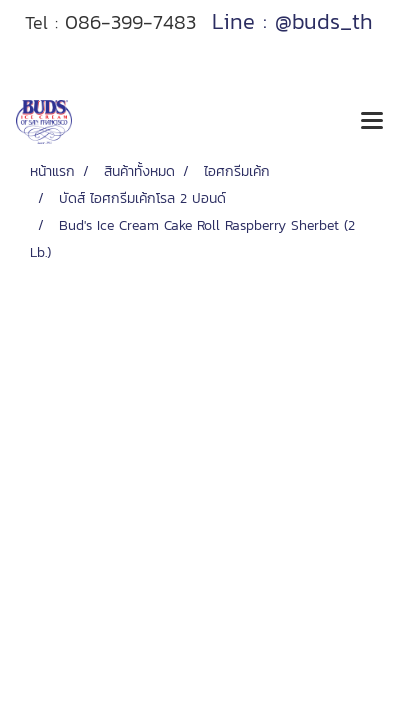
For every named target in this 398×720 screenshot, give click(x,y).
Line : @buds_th (292, 21)
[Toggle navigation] (372, 122)
